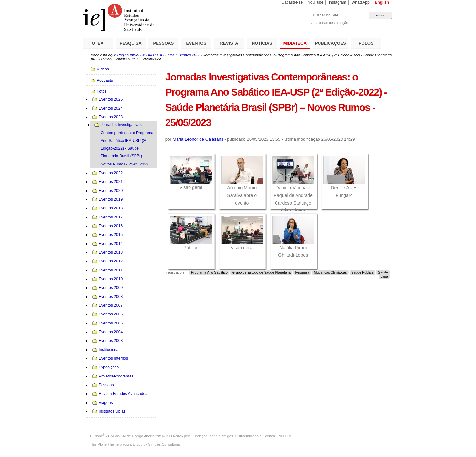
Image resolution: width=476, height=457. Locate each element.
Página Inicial (128, 55)
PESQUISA (131, 43)
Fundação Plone (205, 436)
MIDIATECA (295, 43)
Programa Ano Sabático (209, 272)
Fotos (170, 55)
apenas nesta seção (332, 23)
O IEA (98, 43)
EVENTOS (196, 43)
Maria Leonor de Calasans (198, 139)
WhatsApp (361, 2)
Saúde (383, 272)
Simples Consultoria (164, 444)
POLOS (366, 43)
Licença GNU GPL (277, 436)
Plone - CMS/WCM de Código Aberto (124, 436)
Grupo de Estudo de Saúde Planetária (261, 272)
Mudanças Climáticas (330, 272)
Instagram (338, 2)
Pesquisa (302, 272)
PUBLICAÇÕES (330, 43)
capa (384, 276)
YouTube (316, 2)
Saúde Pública (362, 272)
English (382, 2)
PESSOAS (164, 43)
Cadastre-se (292, 2)
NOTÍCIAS (262, 43)
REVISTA (229, 43)
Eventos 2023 (189, 55)
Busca (295, 11)
